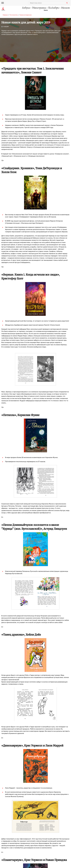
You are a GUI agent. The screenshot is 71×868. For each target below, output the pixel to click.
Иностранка (39, 8)
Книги (46, 10)
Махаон (65, 8)
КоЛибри (53, 8)
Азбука (26, 8)
